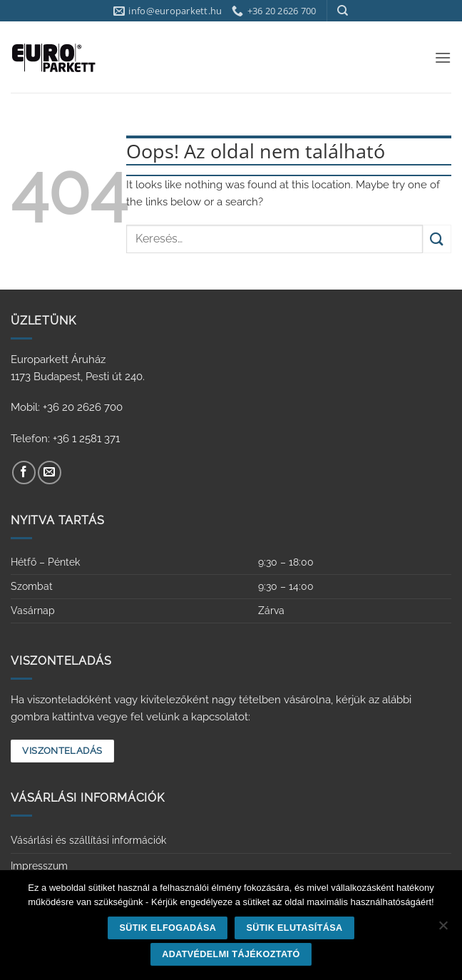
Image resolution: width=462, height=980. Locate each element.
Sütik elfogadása (168, 928)
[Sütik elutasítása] (443, 929)
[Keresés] (343, 11)
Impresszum (39, 866)
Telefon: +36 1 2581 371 (65, 439)
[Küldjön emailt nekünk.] (50, 473)
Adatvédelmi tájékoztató (231, 954)
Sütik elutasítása (294, 928)
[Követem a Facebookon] (24, 473)
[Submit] (437, 239)
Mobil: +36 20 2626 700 (67, 407)
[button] (443, 57)
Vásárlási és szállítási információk (88, 840)
